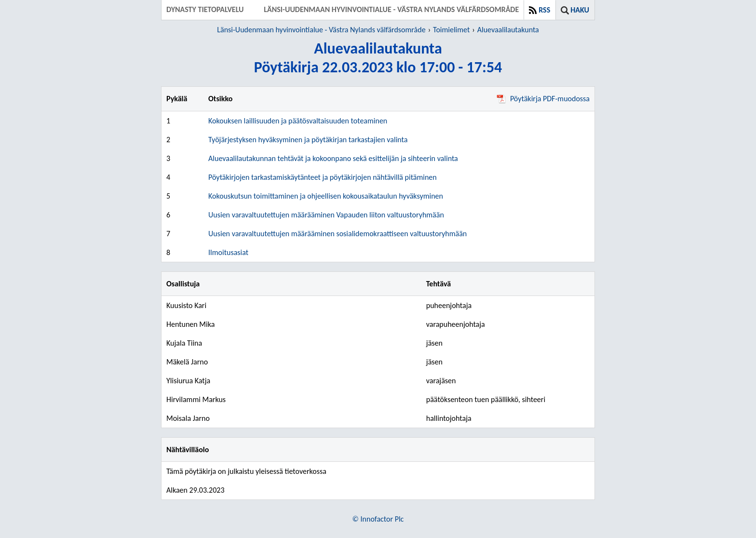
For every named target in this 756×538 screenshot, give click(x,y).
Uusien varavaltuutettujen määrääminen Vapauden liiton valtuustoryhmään (326, 215)
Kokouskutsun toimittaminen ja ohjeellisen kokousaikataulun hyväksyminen (326, 196)
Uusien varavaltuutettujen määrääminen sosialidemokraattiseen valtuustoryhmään (337, 234)
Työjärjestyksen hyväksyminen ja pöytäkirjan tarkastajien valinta (308, 140)
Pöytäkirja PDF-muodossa (543, 99)
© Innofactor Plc (378, 519)
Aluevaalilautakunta (508, 30)
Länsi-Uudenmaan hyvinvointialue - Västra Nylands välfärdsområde (321, 30)
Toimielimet (451, 30)
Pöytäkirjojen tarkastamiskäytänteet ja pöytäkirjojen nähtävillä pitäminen (323, 177)
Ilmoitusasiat (228, 252)
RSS (544, 10)
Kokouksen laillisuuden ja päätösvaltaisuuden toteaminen (298, 121)
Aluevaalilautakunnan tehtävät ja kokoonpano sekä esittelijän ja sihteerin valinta (333, 158)
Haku (580, 10)
